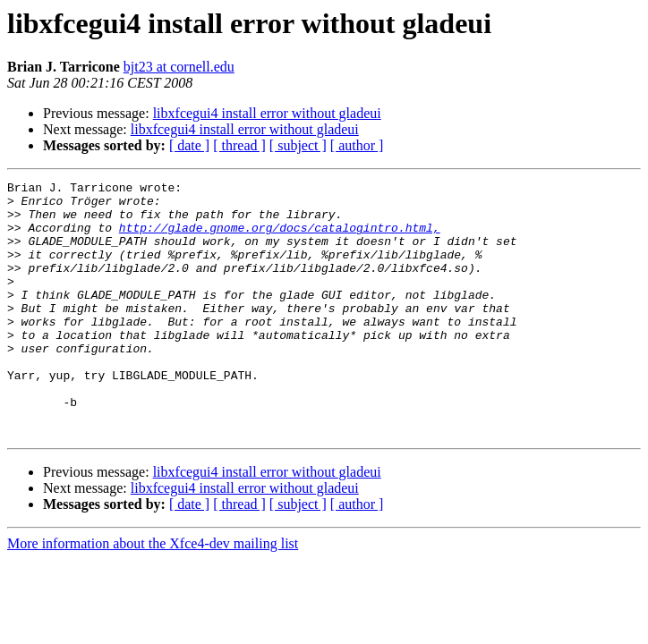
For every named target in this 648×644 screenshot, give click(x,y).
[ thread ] (239, 145)
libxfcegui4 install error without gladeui (267, 113)
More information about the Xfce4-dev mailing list (153, 594)
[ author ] (357, 145)
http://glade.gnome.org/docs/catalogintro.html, (280, 238)
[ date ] (189, 145)
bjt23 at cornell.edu (179, 67)
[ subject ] (298, 145)
